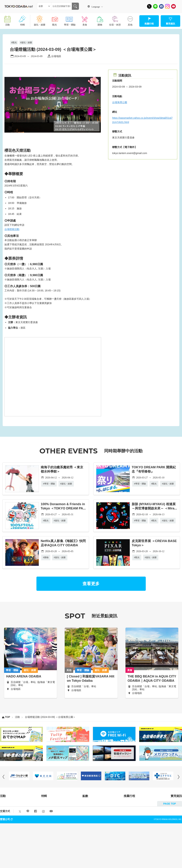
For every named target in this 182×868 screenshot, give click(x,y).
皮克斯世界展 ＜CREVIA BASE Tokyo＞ (154, 543)
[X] (149, 6)
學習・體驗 (70, 19)
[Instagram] (167, 6)
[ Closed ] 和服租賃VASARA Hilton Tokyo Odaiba (91, 679)
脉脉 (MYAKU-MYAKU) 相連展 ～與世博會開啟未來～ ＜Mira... (154, 506)
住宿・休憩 (115, 19)
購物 (100, 19)
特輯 (23, 19)
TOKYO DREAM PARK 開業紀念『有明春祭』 (154, 469)
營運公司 (7, 819)
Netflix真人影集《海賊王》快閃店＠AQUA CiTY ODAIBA (63, 543)
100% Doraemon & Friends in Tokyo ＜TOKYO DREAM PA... (63, 506)
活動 (8, 19)
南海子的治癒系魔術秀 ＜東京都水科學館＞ (62, 469)
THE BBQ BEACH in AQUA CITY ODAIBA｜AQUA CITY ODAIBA (152, 679)
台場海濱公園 (120, 102)
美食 (85, 19)
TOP (8, 717)
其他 (130, 19)
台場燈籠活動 (12, 229)
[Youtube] (173, 6)
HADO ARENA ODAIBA (24, 676)
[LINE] (155, 6)
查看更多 (91, 584)
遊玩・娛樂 (40, 19)
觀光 (55, 19)
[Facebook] (161, 6)
